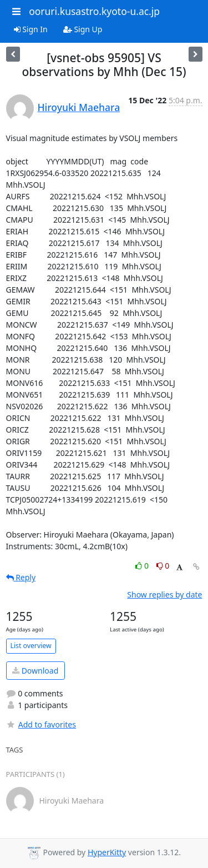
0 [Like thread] (143, 566)
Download (35, 671)
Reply (21, 577)
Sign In (31, 29)
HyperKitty (107, 852)
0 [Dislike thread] (163, 566)
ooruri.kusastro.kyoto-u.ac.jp (94, 11)
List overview (31, 646)
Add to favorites (41, 724)
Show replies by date (164, 594)
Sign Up (83, 29)
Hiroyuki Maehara (79, 107)
